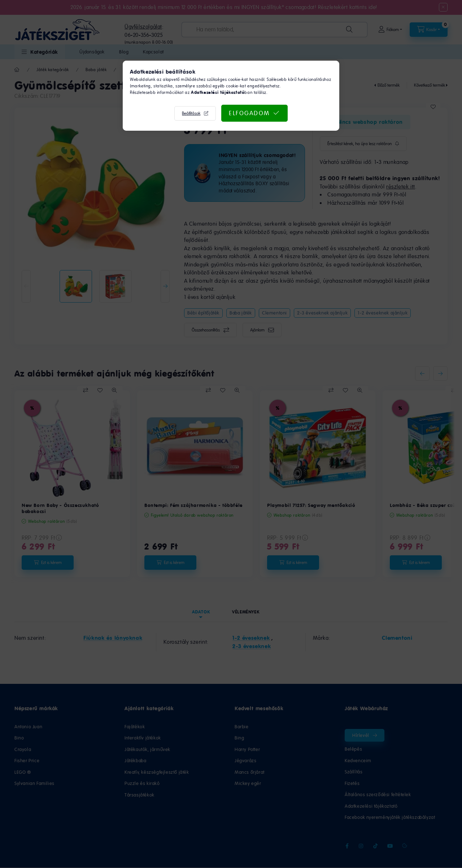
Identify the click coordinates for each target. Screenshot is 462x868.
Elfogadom (249, 113)
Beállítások (191, 113)
